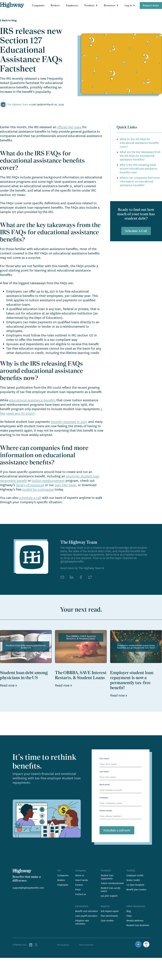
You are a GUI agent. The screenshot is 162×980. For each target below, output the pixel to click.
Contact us (81, 894)
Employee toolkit (135, 875)
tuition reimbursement (48, 481)
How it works (82, 880)
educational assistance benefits (32, 400)
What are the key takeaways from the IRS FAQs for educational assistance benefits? (140, 156)
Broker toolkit (133, 880)
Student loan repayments (107, 877)
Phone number (106, 811)
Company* (104, 798)
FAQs (129, 916)
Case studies (107, 921)
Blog (129, 911)
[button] (91, 5)
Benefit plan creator (136, 890)
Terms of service (86, 945)
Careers (79, 885)
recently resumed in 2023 (69, 422)
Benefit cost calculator (86, 911)
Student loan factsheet (138, 925)
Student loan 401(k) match (111, 890)
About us (80, 875)
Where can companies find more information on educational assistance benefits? (140, 182)
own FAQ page (65, 485)
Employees (72, 5)
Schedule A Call (136, 231)
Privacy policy (63, 945)
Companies (38, 5)
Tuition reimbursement (112, 883)
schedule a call (30, 498)
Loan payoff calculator (86, 916)
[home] (12, 5)
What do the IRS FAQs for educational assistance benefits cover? (139, 143)
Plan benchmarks (109, 916)
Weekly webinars (135, 921)
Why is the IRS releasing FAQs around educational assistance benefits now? (139, 169)
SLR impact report (110, 911)
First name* (105, 759)
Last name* (105, 772)
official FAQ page (69, 127)
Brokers (55, 5)
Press (78, 890)
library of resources (30, 485)
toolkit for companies (38, 489)
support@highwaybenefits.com (28, 888)
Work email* (105, 785)
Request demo (151, 5)
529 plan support (109, 896)
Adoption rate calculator (82, 922)
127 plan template (135, 885)
